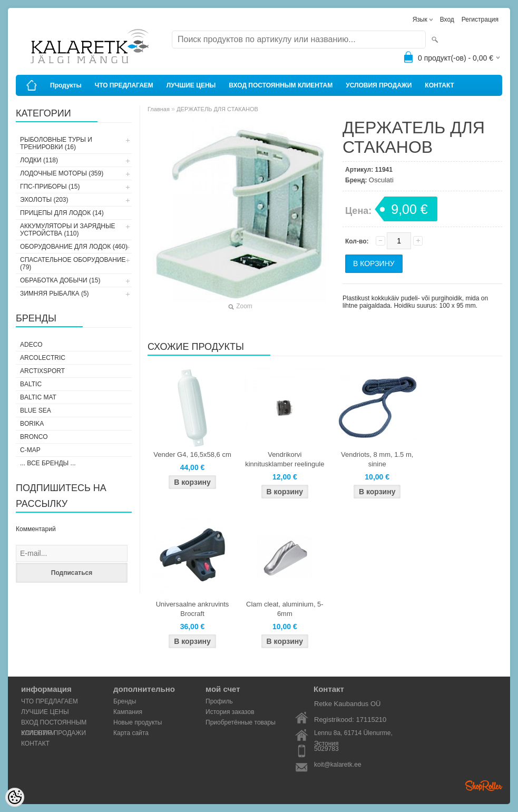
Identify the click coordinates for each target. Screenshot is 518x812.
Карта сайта (131, 733)
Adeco (31, 345)
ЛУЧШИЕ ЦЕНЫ (191, 85)
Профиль (219, 701)
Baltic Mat (38, 397)
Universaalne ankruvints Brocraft (193, 609)
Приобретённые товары (241, 722)
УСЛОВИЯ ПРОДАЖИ (379, 85)
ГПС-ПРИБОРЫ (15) (50, 187)
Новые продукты (138, 722)
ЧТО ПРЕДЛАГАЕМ (124, 85)
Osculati (381, 180)
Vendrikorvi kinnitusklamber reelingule (285, 459)
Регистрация (480, 19)
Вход (447, 19)
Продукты (66, 85)
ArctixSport (42, 371)
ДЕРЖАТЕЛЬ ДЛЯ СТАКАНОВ (217, 109)
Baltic (31, 384)
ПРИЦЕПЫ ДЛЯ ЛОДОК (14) (62, 213)
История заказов (230, 712)
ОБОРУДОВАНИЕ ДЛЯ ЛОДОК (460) (74, 247)
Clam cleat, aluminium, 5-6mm (285, 609)
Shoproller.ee (484, 786)
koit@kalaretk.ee (338, 765)
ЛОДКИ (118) (39, 160)
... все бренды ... (48, 463)
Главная (159, 109)
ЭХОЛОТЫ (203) (44, 200)
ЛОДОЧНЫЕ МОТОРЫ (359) (62, 173)
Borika (32, 424)
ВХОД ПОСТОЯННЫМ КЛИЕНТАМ (281, 85)
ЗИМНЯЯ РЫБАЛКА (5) (55, 294)
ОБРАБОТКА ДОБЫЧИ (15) (60, 280)
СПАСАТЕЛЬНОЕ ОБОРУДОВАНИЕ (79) (73, 263)
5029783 (326, 749)
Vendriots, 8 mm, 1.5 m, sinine (377, 459)
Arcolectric (43, 358)
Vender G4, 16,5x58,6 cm (192, 454)
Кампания (128, 712)
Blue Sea (36, 410)
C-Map (30, 450)
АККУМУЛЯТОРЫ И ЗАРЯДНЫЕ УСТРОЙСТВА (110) (68, 230)
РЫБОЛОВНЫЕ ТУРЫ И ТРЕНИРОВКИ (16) (56, 143)
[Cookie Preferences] (15, 797)
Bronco (34, 437)
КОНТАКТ (439, 85)
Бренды (125, 701)
